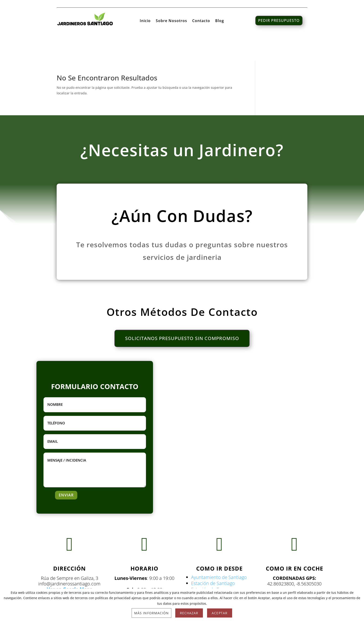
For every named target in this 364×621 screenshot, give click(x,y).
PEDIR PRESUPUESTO (279, 20)
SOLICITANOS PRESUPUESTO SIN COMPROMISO (182, 314)
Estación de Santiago (213, 559)
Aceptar (219, 613)
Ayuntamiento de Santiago (219, 553)
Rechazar (189, 613)
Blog (220, 21)
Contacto (201, 21)
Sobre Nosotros (171, 21)
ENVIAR (66, 471)
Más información (151, 613)
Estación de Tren (209, 565)
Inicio (145, 21)
